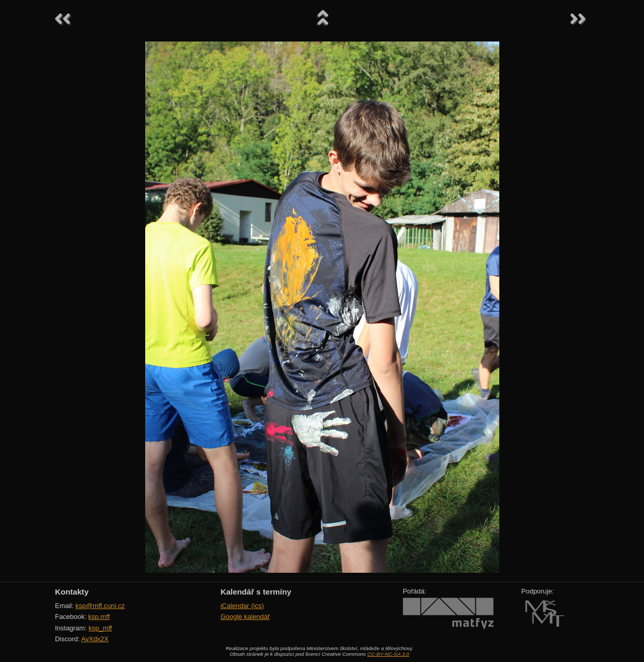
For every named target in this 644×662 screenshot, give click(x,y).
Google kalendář (245, 617)
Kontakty (72, 592)
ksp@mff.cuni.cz (100, 606)
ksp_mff (100, 628)
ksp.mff (99, 617)
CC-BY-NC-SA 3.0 (388, 654)
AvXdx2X (95, 639)
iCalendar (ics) (242, 606)
